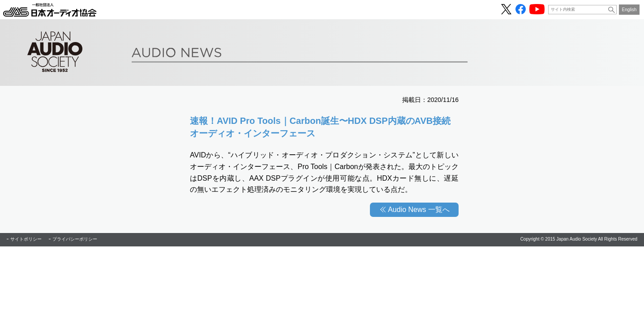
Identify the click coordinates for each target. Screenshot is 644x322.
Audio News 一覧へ (419, 210)
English (629, 10)
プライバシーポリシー (75, 239)
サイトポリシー (26, 239)
